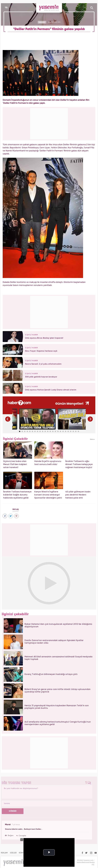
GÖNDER (13, 811)
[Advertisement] (49, 312)
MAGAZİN (42, 22)
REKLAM (4, 853)
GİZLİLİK (13, 853)
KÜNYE (22, 853)
